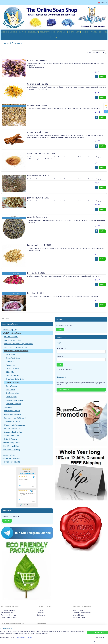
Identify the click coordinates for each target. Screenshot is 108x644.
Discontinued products (13, 404)
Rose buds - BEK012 (36, 273)
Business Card (42, 615)
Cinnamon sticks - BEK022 (39, 132)
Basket (60, 329)
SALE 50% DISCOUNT (11, 337)
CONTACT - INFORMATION (11, 462)
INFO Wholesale (78, 610)
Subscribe (7, 521)
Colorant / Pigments (12, 368)
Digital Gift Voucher (11, 439)
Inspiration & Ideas (9, 455)
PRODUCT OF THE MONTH (47, 32)
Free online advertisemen (81, 613)
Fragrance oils (10, 365)
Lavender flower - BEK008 (39, 217)
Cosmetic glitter (11, 397)
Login (60, 365)
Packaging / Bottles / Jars (13, 428)
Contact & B (5, 617)
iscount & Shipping (8, 610)
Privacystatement (7, 613)
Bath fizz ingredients (13, 393)
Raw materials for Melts (12, 411)
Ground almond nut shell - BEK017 (43, 154)
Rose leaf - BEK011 (35, 293)
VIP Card (40, 610)
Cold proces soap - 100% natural (15, 418)
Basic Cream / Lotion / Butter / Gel (16, 347)
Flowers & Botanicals (13, 383)
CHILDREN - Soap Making (11, 446)
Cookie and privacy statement (30, 640)
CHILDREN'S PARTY (74, 32)
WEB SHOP (4, 32)
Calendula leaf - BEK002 (38, 84)
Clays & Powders (11, 386)
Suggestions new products (15, 400)
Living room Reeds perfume (13, 432)
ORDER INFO (22, 32)
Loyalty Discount (79, 615)
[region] (40, 637)
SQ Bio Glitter (10, 372)
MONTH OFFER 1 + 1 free (12, 340)
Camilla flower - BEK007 (38, 105)
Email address (61, 348)
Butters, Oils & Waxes (13, 358)
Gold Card (40, 613)
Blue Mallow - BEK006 (37, 61)
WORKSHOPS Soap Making (11, 450)
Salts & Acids (10, 390)
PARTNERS (94, 32)
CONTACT (55, 37)
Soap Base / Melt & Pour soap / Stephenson (19, 344)
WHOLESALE (13, 32)
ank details (13, 617)
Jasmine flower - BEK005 (38, 198)
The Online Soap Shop (10, 330)
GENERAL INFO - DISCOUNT (11, 458)
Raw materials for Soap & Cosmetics (16, 351)
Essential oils (10, 361)
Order (102, 76)
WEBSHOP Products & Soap (12, 333)
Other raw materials (12, 375)
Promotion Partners (80, 617)
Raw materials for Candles (13, 414)
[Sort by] (99, 52)
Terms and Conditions (8, 615)
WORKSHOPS (85, 32)
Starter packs (10, 354)
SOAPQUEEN (103, 32)
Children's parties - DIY (12, 436)
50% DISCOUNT (33, 32)
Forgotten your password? (64, 369)
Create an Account (64, 390)
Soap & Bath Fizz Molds (12, 421)
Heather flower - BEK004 (38, 176)
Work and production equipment (15, 425)
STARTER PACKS (62, 32)
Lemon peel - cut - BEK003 (39, 245)
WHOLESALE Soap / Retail (11, 443)
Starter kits (8, 407)
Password (60, 356)
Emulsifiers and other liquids (15, 379)
